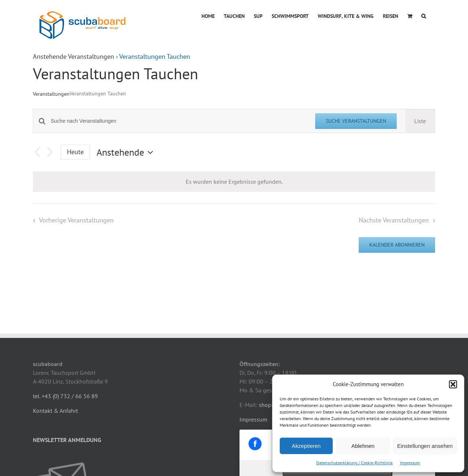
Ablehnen (363, 446)
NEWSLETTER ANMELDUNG (67, 378)
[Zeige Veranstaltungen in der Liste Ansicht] (420, 121)
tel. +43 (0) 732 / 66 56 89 (65, 334)
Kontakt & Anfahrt (55, 349)
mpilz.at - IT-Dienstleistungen (196, 463)
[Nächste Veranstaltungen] (50, 152)
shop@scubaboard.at (286, 343)
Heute (75, 152)
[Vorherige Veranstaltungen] (37, 152)
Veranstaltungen (51, 94)
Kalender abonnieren (397, 245)
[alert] (234, 182)
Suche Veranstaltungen (356, 121)
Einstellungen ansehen (425, 446)
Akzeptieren (306, 446)
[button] (453, 384)
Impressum (410, 463)
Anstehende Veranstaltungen (73, 56)
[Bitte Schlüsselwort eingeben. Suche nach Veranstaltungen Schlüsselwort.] (179, 121)
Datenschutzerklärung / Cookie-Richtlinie (354, 463)
